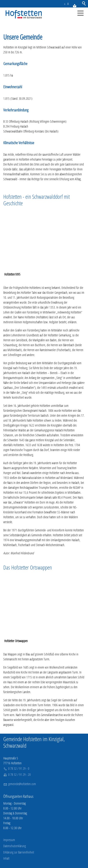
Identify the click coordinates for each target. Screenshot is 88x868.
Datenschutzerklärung (15, 846)
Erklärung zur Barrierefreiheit (19, 852)
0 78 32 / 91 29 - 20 (19, 774)
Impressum (9, 840)
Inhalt (6, 858)
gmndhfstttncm (22, 784)
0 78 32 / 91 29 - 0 (19, 768)
